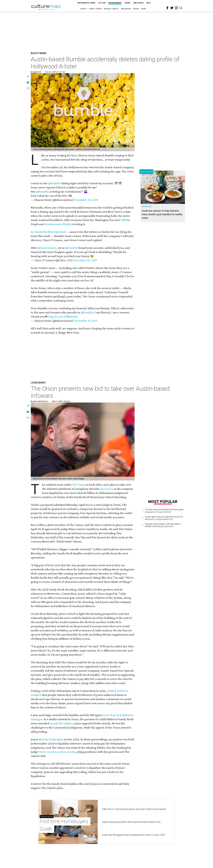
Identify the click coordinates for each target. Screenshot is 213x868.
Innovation (126, 9)
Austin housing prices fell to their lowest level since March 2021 (131, 822)
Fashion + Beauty (111, 9)
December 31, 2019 (86, 321)
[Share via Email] (28, 89)
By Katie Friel (36, 72)
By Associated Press (39, 401)
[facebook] (167, 8)
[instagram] (176, 8)
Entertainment (115, 3)
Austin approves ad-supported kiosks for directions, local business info (164, 518)
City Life (102, 3)
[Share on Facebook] (28, 77)
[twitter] (172, 8)
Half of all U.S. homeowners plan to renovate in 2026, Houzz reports (134, 809)
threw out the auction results (57, 752)
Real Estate (138, 3)
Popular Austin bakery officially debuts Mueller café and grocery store (163, 525)
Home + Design (95, 9)
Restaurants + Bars (86, 3)
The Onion (79, 485)
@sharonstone (47, 248)
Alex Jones (106, 489)
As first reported (48, 232)
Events (136, 9)
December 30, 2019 (86, 200)
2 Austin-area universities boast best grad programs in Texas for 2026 (164, 511)
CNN (123, 220)
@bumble (55, 183)
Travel (128, 3)
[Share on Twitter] (28, 83)
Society (83, 9)
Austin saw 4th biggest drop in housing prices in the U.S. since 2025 (133, 835)
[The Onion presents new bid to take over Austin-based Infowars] (83, 442)
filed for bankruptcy (51, 739)
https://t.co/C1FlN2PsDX (62, 316)
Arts (149, 3)
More (144, 9)
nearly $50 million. (62, 723)
